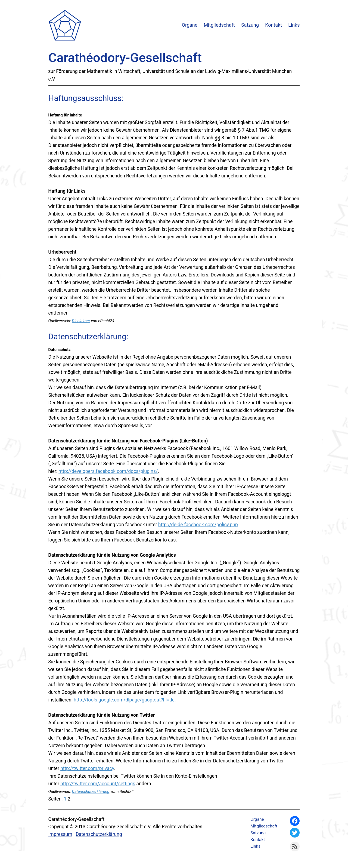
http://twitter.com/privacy (87, 768)
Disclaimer (81, 321)
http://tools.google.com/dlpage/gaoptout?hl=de (124, 700)
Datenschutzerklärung (91, 792)
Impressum (60, 834)
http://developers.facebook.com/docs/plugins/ (108, 471)
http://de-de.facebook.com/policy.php (198, 525)
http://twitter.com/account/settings (98, 784)
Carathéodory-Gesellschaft (125, 58)
